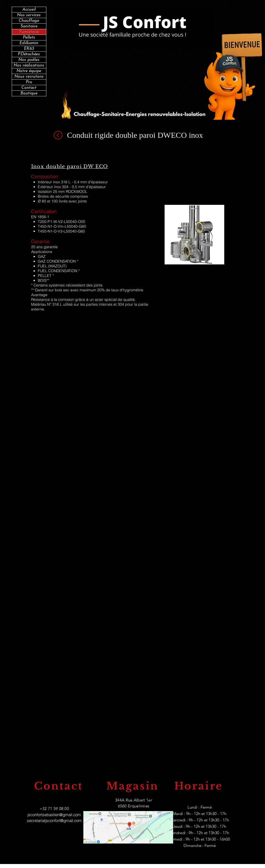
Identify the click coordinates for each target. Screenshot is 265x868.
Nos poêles (29, 60)
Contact (29, 88)
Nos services (29, 15)
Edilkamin (29, 43)
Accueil (29, 10)
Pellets (29, 38)
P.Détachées (29, 54)
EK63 (29, 49)
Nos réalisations (29, 65)
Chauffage (29, 21)
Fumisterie (29, 32)
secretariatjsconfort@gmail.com (54, 821)
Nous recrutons (29, 77)
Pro (29, 82)
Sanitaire (29, 26)
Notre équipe (29, 71)
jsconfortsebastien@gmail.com (54, 815)
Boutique (29, 93)
